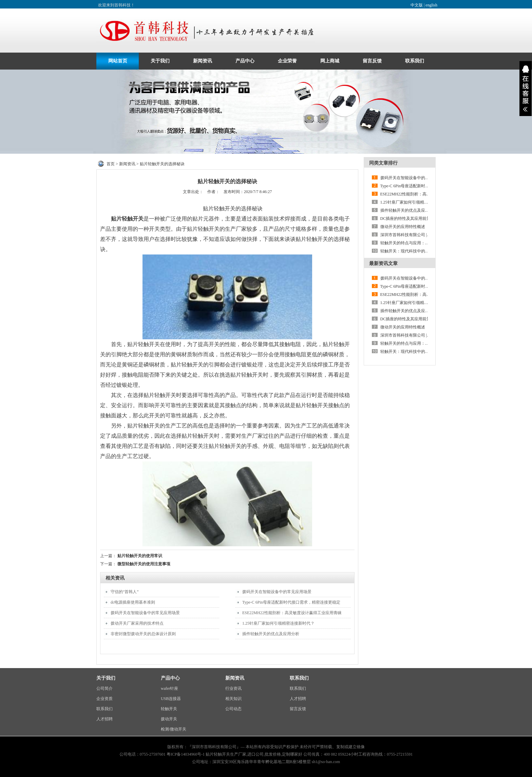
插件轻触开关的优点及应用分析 (271, 634)
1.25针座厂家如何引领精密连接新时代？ (278, 623)
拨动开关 (169, 719)
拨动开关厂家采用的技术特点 (137, 623)
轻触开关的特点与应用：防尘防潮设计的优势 (421, 243)
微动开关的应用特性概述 (403, 227)
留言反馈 (372, 61)
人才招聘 (104, 719)
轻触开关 (169, 709)
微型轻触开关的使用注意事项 (144, 564)
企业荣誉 (287, 61)
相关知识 (233, 699)
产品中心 (245, 61)
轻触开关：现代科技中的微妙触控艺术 (415, 251)
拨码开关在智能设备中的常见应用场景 (145, 613)
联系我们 (415, 61)
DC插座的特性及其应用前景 (406, 219)
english (431, 5)
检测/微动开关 (174, 729)
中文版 (417, 5)
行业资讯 (233, 688)
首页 (111, 164)
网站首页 (118, 61)
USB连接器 (171, 699)
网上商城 (330, 61)
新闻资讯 (203, 61)
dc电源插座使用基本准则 (133, 602)
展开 (526, 89)
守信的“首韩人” (125, 592)
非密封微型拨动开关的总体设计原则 (143, 634)
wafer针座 (169, 688)
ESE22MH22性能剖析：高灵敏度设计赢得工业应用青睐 (292, 613)
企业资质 (104, 699)
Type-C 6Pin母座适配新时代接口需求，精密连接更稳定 (291, 602)
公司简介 (104, 688)
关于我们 (160, 61)
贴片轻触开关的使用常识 (140, 556)
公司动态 (233, 709)
